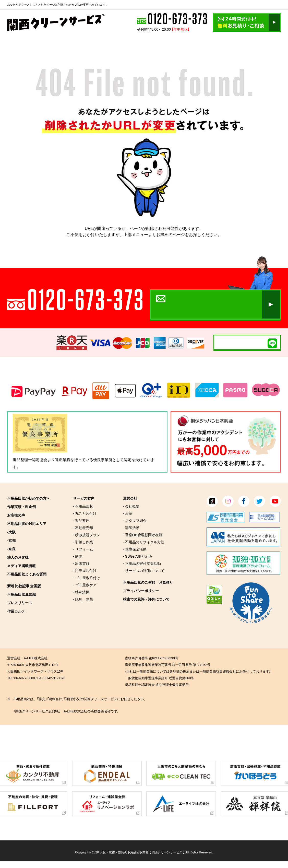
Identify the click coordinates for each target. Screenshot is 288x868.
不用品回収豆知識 (21, 594)
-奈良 (11, 549)
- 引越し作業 (83, 542)
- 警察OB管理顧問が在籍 (143, 535)
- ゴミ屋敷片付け (87, 578)
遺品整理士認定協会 (30, 460)
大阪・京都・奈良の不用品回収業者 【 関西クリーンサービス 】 (142, 852)
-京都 (11, 540)
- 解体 (78, 556)
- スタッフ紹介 (135, 520)
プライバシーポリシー (141, 591)
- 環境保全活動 (135, 549)
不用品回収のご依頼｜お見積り (148, 582)
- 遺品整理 (81, 520)
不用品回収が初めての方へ (29, 498)
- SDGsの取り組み (138, 556)
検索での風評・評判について (146, 599)
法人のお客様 (18, 557)
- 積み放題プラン (87, 535)
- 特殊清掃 (81, 592)
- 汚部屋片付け (85, 570)
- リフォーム (83, 549)
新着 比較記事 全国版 (24, 586)
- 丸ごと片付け (85, 513)
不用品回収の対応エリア (27, 523)
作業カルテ (16, 611)
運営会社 (130, 498)
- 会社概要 (131, 506)
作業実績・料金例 (21, 507)
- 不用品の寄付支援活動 (142, 563)
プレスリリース (20, 603)
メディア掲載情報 (21, 566)
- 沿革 (128, 513)
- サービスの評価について (144, 570)
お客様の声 (16, 515)
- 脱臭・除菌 (83, 599)
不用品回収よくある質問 (27, 574)
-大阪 (11, 532)
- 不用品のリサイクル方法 (144, 542)
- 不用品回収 (83, 506)
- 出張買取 (81, 563)
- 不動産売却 (83, 527)
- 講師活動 (131, 527)
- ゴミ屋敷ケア (85, 585)
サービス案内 (84, 498)
